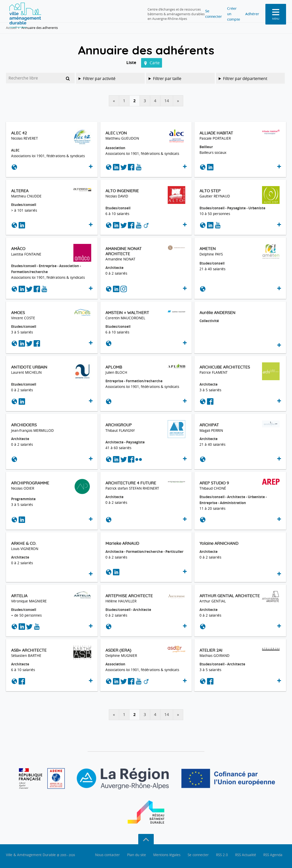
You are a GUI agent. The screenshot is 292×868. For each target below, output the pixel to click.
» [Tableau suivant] (178, 101)
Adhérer (251, 11)
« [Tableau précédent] (114, 101)
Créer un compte (221, 11)
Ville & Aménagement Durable (40, 855)
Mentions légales (167, 855)
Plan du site (137, 855)
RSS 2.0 (222, 855)
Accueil (11, 28)
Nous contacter (107, 855)
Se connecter (187, 11)
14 (167, 101)
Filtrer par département (245, 79)
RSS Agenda (273, 855)
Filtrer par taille (167, 79)
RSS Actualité (246, 855)
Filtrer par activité (99, 79)
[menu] (276, 11)
